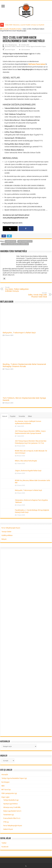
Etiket (30, 416)
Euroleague (5, 782)
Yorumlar (22, 416)
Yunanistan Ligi (9, 815)
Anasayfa (4, 29)
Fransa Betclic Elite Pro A (12, 818)
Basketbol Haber (16, 29)
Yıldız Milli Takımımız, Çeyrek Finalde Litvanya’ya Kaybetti (24, 25)
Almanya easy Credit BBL (12, 807)
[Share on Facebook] (26, 229)
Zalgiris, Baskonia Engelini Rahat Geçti (28, 471)
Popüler (13, 416)
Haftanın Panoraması (37, 64)
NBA (3, 786)
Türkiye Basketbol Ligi (11, 800)
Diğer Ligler (6, 797)
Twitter (4, 843)
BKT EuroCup (6, 790)
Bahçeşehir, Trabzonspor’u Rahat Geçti (19, 333)
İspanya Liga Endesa (10, 804)
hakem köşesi (11, 241)
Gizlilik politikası (7, 535)
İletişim (4, 539)
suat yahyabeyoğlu (25, 241)
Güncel (5, 416)
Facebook (5, 847)
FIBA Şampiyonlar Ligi (9, 793)
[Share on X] (10, 229)
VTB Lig (6, 822)
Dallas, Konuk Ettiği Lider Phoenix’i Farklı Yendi (34, 295)
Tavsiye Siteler (6, 532)
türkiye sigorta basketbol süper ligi (15, 244)
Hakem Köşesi (21, 46)
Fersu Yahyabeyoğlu (11, 45)
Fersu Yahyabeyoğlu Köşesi (11, 528)
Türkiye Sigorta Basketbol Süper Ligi (14, 778)
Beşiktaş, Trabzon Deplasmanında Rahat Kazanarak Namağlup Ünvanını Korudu (24, 365)
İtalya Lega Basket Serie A (12, 811)
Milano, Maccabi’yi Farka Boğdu (26, 461)
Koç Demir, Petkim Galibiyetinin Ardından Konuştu (18, 289)
